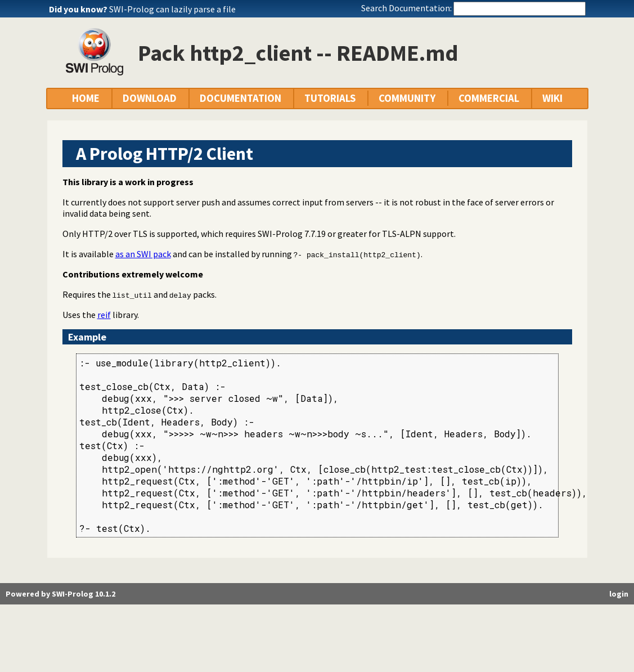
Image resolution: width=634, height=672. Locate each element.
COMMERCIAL (489, 98)
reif (104, 315)
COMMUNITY (407, 98)
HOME (86, 98)
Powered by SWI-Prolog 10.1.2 (60, 594)
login (619, 594)
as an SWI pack (143, 254)
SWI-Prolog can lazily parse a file (172, 9)
